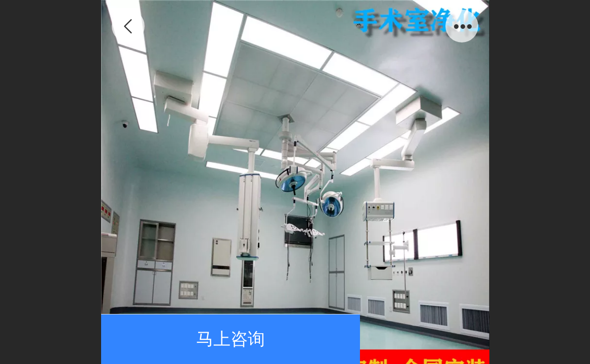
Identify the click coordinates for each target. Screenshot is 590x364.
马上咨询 (231, 339)
